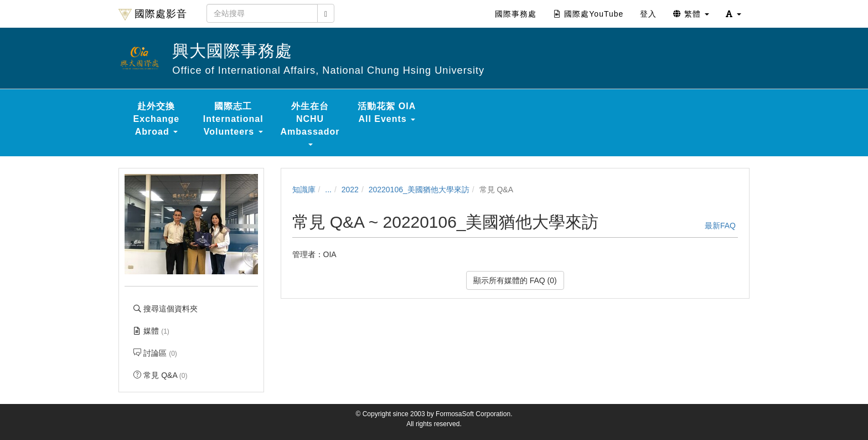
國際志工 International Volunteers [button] (233, 119)
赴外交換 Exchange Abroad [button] (157, 119)
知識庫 (304, 190)
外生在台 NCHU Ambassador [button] (310, 124)
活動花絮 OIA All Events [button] (387, 112)
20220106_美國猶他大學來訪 (419, 190)
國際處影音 (153, 14)
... (328, 190)
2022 (350, 190)
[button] (733, 14)
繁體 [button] (691, 14)
